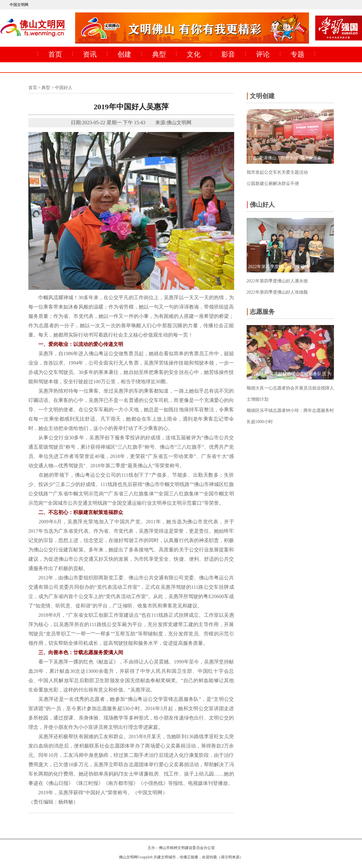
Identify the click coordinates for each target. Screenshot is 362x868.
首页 (55, 54)
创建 (124, 54)
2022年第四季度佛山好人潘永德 (277, 281)
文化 (194, 54)
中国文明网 (19, 5)
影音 (228, 54)
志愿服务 (261, 311)
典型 (159, 54)
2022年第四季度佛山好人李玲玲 (279, 267)
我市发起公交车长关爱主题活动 (277, 172)
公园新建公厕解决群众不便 (273, 184)
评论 (263, 54)
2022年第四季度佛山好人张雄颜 (277, 292)
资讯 (90, 54)
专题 (297, 54)
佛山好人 (261, 204)
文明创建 (261, 95)
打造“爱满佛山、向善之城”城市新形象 (285, 158)
